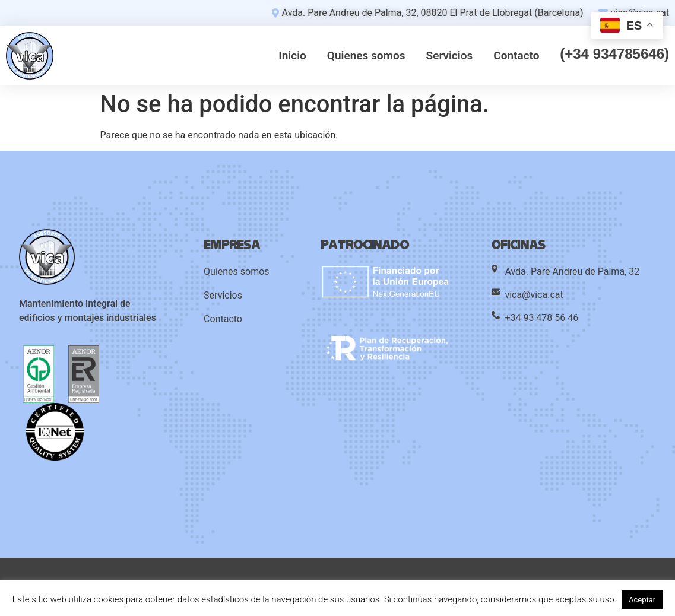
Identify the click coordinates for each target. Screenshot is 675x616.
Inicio (292, 55)
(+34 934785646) (614, 55)
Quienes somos (366, 55)
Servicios (450, 55)
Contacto (516, 55)
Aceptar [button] (642, 600)
